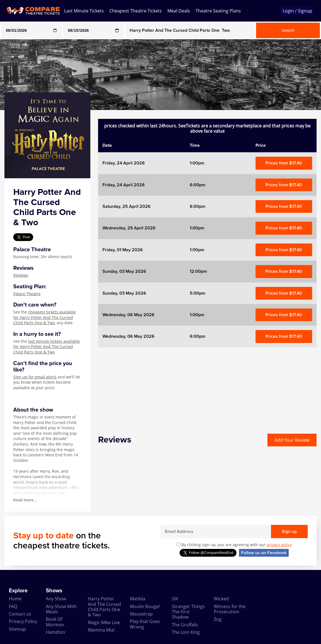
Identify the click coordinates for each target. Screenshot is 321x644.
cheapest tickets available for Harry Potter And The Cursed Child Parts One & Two (44, 317)
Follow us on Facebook (264, 553)
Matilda (138, 599)
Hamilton (56, 632)
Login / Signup (297, 11)
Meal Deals (179, 11)
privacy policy (279, 545)
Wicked (221, 599)
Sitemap (17, 629)
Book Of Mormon (55, 622)
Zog (218, 619)
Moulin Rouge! (145, 606)
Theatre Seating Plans (218, 11)
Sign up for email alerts (35, 377)
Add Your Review (292, 440)
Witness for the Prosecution (230, 609)
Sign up (289, 532)
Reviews (21, 275)
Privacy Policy (23, 621)
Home (15, 599)
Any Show (56, 599)
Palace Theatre (27, 294)
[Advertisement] (207, 386)
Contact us (20, 614)
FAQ (13, 606)
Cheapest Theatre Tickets (136, 11)
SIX (175, 599)
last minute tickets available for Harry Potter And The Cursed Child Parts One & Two (47, 347)
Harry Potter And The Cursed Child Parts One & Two (104, 607)
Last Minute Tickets (84, 11)
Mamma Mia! (101, 630)
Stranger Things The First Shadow (188, 612)
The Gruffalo (185, 625)
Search (288, 30)
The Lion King (186, 632)
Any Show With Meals (61, 609)
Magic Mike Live (104, 622)
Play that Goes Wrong (145, 624)
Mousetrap (141, 614)
